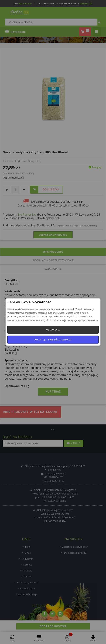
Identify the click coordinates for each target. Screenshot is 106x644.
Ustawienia (53, 330)
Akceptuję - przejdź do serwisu (53, 340)
